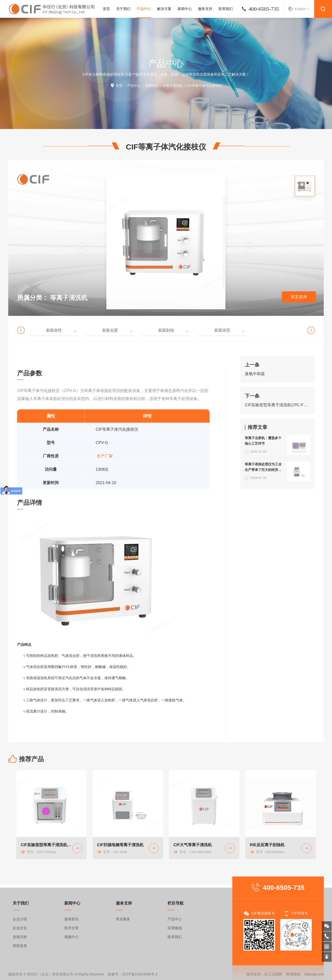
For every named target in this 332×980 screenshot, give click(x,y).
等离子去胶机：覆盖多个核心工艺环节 (263, 464)
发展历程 (20, 969)
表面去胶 (110, 330)
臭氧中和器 (255, 395)
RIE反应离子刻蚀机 (267, 882)
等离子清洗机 (173, 86)
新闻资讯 (71, 951)
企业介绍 (20, 951)
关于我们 (123, 9)
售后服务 (123, 951)
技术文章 (71, 960)
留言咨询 (299, 297)
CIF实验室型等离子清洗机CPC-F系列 (277, 426)
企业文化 (20, 960)
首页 (106, 9)
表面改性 (152, 86)
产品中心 (144, 12)
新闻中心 (185, 9)
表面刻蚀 (166, 330)
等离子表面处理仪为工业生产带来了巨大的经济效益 (263, 491)
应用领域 (175, 960)
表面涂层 (222, 330)
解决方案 (164, 9)
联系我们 (226, 9)
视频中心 (71, 969)
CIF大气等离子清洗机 (193, 882)
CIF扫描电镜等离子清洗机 (120, 882)
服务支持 (205, 9)
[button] (250, 293)
